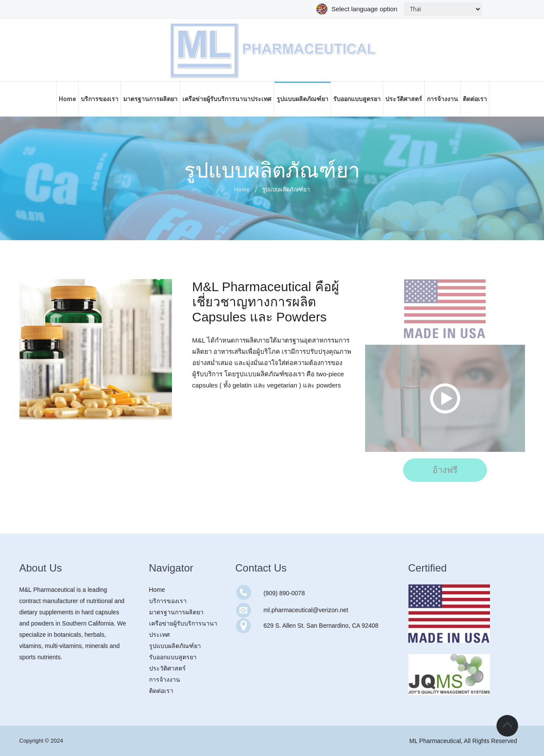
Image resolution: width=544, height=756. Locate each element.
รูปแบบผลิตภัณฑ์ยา (175, 646)
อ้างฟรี (445, 470)
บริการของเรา (168, 601)
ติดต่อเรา (161, 691)
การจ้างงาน (165, 680)
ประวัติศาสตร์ (167, 668)
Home (242, 189)
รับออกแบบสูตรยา (173, 657)
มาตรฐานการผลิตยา (176, 612)
